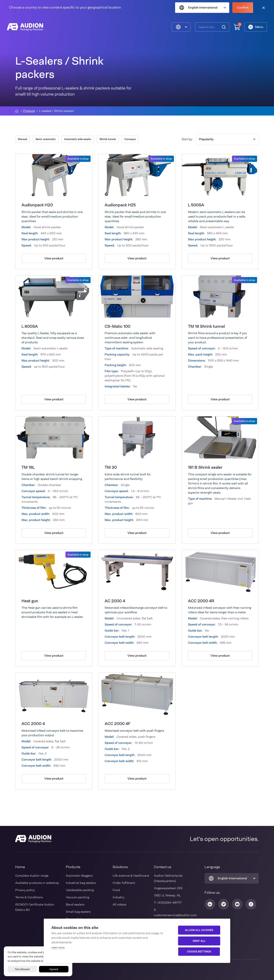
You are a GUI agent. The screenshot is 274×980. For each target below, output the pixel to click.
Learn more (58, 947)
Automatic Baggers (79, 876)
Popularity (227, 139)
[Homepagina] (17, 111)
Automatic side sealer (78, 139)
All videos (119, 904)
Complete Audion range (32, 876)
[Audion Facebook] (251, 904)
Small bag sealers (78, 912)
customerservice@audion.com (175, 915)
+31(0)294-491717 (169, 903)
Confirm (243, 8)
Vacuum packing (77, 897)
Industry (118, 897)
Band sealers (75, 904)
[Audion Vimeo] (224, 904)
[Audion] (26, 27)
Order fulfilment (124, 883)
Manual (23, 139)
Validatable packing (80, 890)
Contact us (163, 867)
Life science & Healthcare (131, 876)
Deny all (200, 941)
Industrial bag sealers (81, 883)
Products (29, 111)
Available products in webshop (37, 883)
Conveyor (130, 139)
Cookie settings (200, 952)
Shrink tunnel (108, 139)
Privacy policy (25, 890)
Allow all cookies (200, 930)
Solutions (120, 867)
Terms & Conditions (29, 897)
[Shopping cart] (236, 27)
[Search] (223, 27)
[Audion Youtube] (237, 904)
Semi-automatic (46, 139)
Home (20, 867)
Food (116, 890)
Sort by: (187, 139)
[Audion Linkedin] (210, 904)
